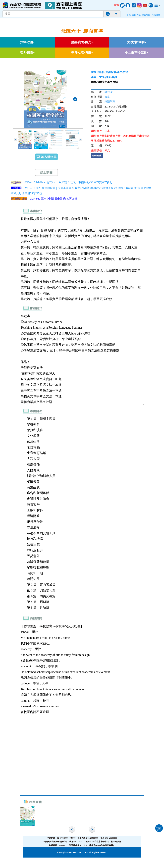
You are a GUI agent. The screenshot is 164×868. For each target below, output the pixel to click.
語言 (108, 77)
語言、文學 (98, 77)
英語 (114, 77)
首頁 (129, 15)
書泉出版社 (98, 72)
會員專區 (146, 15)
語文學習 (122, 72)
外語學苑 (110, 102)
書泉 (107, 97)
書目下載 (136, 15)
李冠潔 (109, 92)
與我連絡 (156, 15)
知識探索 (111, 72)
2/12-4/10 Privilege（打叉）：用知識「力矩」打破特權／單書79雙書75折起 (69, 182)
